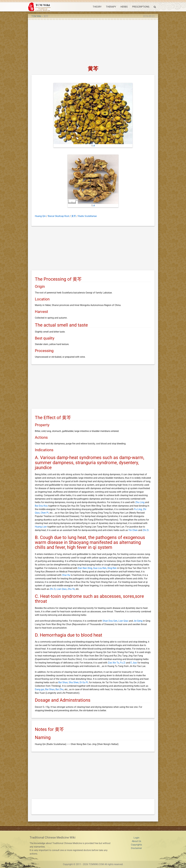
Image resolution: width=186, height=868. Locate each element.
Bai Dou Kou (41, 506)
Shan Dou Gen (110, 621)
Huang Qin (40, 216)
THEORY (97, 7)
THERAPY (111, 7)
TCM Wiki (36, 16)
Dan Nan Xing (85, 568)
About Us (136, 841)
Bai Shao (63, 682)
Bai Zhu (60, 689)
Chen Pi (45, 513)
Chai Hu (66, 575)
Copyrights (136, 845)
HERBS (124, 7)
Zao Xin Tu (114, 663)
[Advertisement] (93, 42)
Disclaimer (136, 848)
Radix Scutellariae (87, 216)
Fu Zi (123, 663)
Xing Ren (112, 568)
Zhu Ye (71, 589)
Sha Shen (74, 682)
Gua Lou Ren (100, 568)
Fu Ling (138, 509)
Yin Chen (133, 530)
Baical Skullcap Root (59, 216)
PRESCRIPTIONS (141, 7)
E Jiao (134, 663)
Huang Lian (41, 527)
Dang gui (40, 689)
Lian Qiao (62, 589)
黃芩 (74, 216)
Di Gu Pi (84, 682)
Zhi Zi (146, 530)
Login (136, 838)
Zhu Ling (140, 502)
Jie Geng (138, 621)
